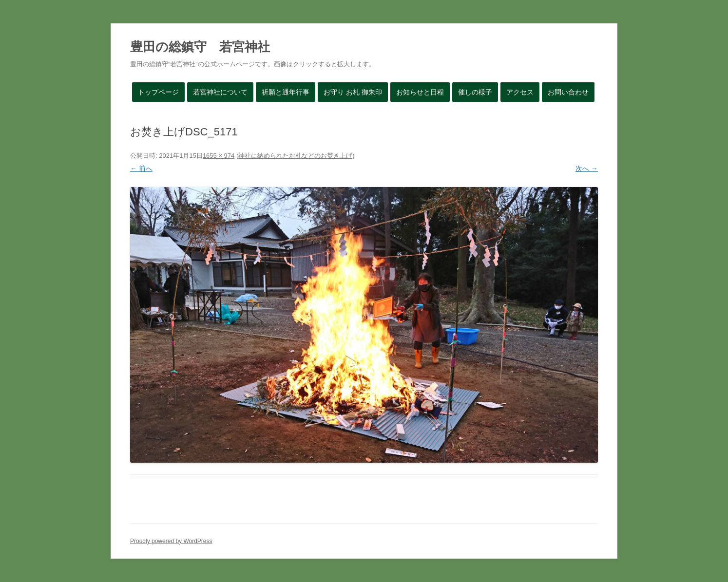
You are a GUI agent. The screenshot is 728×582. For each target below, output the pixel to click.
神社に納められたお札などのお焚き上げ (295, 156)
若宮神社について (220, 92)
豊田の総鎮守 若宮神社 (200, 47)
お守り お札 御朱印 (353, 92)
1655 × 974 (219, 156)
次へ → (587, 169)
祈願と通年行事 (286, 92)
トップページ (158, 92)
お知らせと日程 (420, 92)
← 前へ (141, 169)
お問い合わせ (568, 92)
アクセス (520, 92)
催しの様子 (475, 92)
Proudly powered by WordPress (171, 541)
